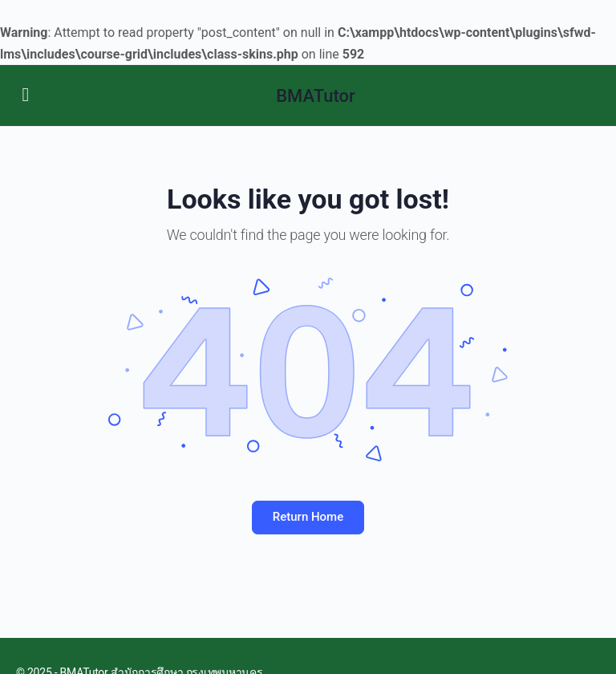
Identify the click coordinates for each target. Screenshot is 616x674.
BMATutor (316, 96)
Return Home (308, 517)
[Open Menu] (26, 94)
